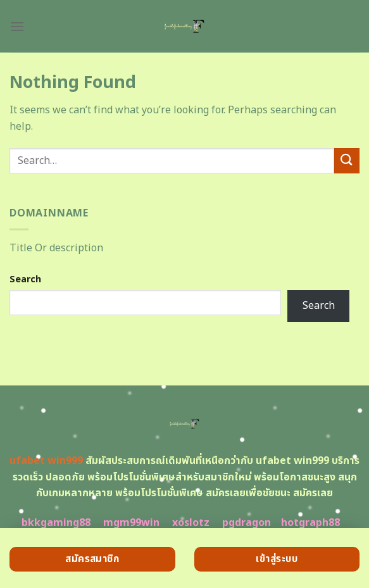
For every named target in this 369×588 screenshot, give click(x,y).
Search (25, 279)
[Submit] (347, 160)
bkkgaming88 (56, 523)
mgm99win (131, 523)
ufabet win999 (46, 461)
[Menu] (17, 26)
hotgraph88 (310, 523)
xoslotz (191, 523)
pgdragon (247, 523)
